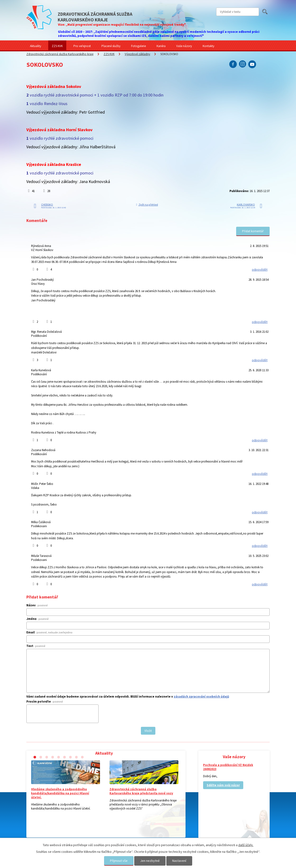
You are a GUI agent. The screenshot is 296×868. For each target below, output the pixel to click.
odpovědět (260, 270)
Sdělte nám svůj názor (223, 785)
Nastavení (179, 861)
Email (49, 632)
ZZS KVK (57, 46)
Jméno (38, 619)
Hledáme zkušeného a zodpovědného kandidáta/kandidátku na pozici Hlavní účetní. (60, 793)
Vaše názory (184, 46)
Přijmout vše (119, 861)
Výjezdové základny (137, 54)
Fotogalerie (138, 46)
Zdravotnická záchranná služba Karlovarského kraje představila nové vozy (141, 791)
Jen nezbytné (150, 861)
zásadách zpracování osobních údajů (201, 697)
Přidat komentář (253, 231)
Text (36, 646)
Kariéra (161, 46)
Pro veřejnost (82, 46)
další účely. (246, 845)
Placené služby (111, 46)
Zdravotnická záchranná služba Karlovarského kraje (60, 54)
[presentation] (64, 716)
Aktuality (36, 46)
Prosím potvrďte (45, 702)
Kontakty (208, 46)
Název (37, 605)
